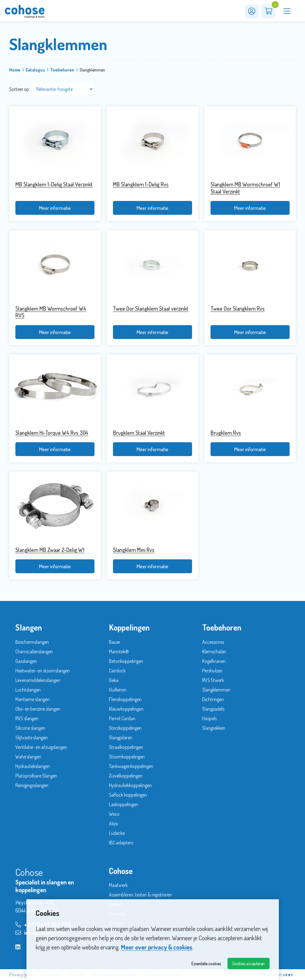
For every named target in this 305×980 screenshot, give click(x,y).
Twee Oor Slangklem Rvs (238, 308)
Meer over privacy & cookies (157, 947)
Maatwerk (118, 885)
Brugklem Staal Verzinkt (139, 433)
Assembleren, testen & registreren (140, 895)
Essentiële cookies (206, 964)
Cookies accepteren (249, 964)
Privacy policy (22, 975)
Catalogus (35, 70)
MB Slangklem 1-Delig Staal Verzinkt (54, 184)
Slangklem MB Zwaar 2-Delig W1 (50, 550)
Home (15, 70)
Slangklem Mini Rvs (134, 550)
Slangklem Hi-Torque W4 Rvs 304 (52, 433)
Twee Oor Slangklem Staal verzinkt (151, 308)
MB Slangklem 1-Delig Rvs (141, 184)
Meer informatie (55, 208)
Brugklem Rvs (226, 433)
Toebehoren (62, 70)
